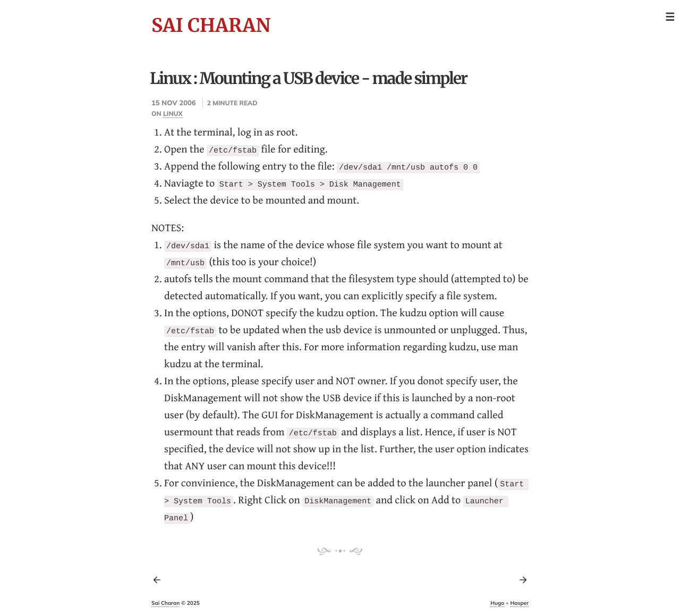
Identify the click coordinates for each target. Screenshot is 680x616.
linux (173, 113)
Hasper (519, 603)
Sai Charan (211, 26)
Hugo (497, 603)
